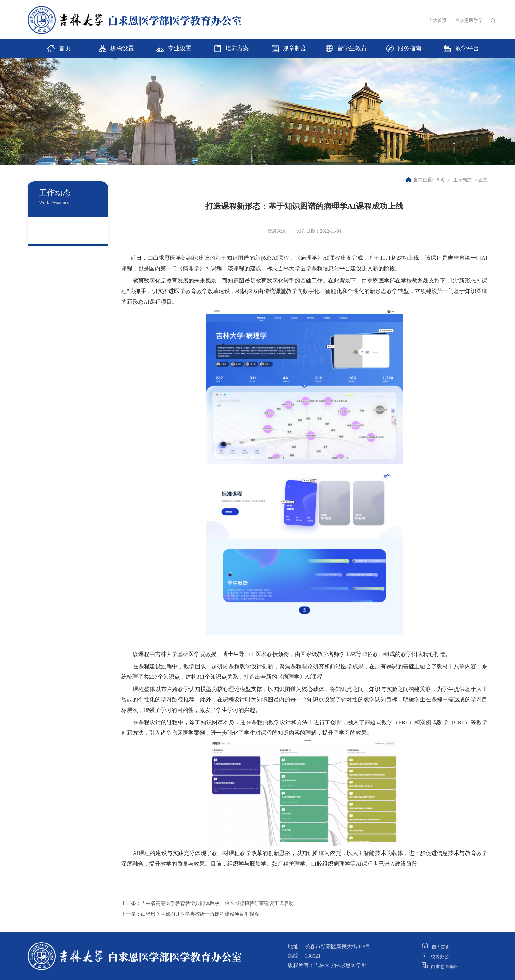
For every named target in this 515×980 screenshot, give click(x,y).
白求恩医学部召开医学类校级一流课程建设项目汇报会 (200, 914)
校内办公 (435, 957)
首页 (440, 180)
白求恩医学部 (469, 21)
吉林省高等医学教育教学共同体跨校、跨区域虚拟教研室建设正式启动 (217, 903)
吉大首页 (437, 21)
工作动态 (462, 180)
